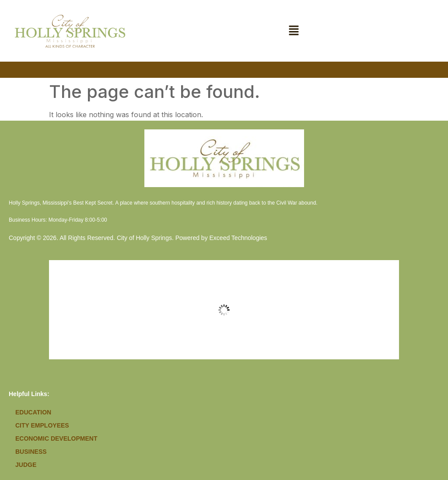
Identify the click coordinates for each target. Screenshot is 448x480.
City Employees (42, 425)
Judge (26, 465)
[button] (294, 31)
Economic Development (56, 438)
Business (31, 452)
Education (33, 412)
